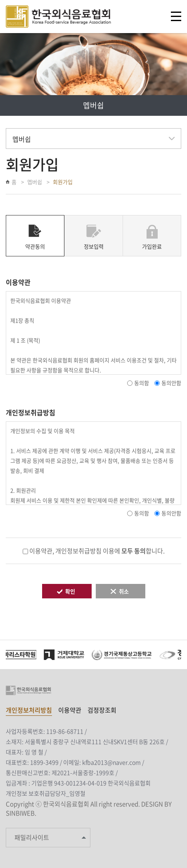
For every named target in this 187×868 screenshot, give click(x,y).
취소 (124, 591)
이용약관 (70, 710)
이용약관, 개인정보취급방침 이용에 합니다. (97, 551)
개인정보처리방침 (29, 710)
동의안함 (171, 383)
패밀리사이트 (32, 837)
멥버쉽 (35, 182)
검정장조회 (102, 710)
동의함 (142, 383)
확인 (70, 591)
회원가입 (63, 182)
